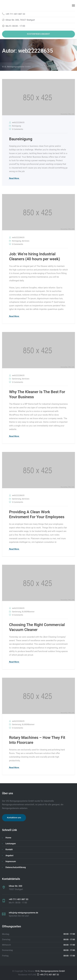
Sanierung (16, 379)
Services (26, 241)
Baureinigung (21, 139)
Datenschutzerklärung (16, 867)
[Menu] (73, 5)
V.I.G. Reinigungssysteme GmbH (50, 971)
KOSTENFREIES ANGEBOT (38, 34)
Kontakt (9, 849)
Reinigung (16, 126)
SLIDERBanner (28, 612)
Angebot (9, 856)
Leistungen (11, 844)
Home (8, 838)
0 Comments (16, 129)
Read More (14, 178)
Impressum (11, 861)
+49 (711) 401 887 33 (48, 975)
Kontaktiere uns (14, 818)
